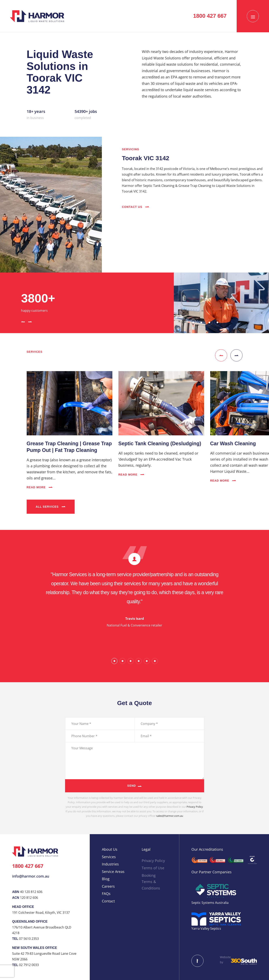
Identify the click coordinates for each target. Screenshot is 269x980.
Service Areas (113, 872)
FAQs (106, 894)
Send (132, 786)
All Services (51, 507)
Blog (106, 879)
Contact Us (136, 207)
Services (109, 857)
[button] (23, 321)
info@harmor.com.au (31, 876)
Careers (108, 886)
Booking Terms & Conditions (151, 882)
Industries (110, 864)
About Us (110, 849)
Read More (40, 487)
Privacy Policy (195, 807)
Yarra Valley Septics (206, 928)
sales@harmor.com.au (170, 816)
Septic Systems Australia (210, 903)
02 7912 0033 (29, 965)
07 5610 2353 (29, 939)
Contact (108, 901)
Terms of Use (153, 868)
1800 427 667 (28, 866)
